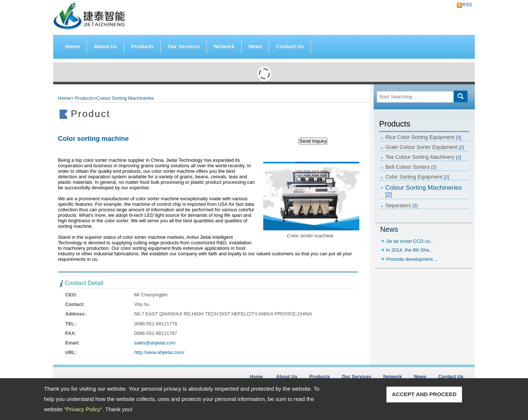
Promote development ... (412, 259)
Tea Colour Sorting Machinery (423, 157)
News (255, 47)
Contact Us (290, 47)
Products (142, 45)
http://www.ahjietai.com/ (159, 352)
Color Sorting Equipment (417, 177)
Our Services (184, 47)
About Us (106, 47)
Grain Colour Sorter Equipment (425, 147)
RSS (465, 5)
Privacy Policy (83, 409)
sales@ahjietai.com (155, 343)
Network (224, 47)
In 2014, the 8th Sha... (410, 250)
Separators (401, 205)
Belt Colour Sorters (411, 167)
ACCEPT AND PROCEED (424, 394)
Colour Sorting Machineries (424, 191)
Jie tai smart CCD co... (410, 241)
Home (73, 47)
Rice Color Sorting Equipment (423, 137)
